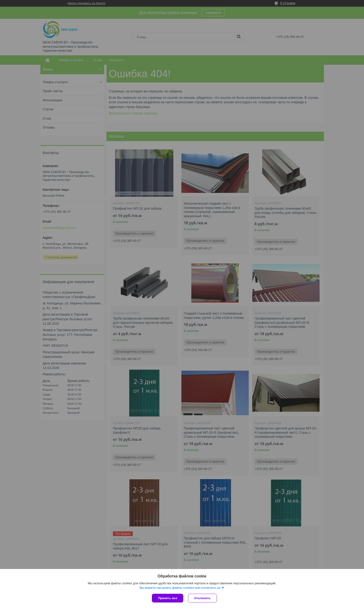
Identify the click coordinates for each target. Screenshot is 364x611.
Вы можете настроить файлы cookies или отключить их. (180, 588)
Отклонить (202, 598)
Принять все (168, 598)
